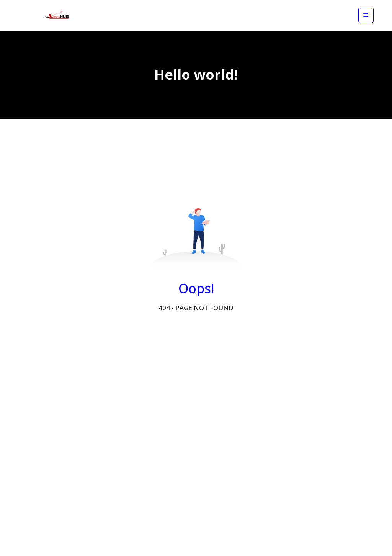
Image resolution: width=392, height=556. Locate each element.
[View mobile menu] (366, 15)
